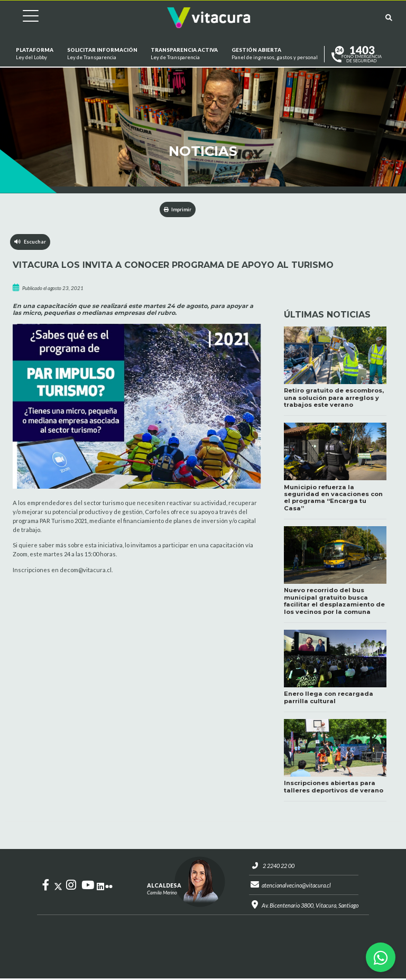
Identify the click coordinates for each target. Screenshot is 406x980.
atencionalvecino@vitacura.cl (296, 887)
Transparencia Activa (184, 54)
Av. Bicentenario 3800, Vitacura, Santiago (310, 907)
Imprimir (178, 209)
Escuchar (30, 242)
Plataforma (35, 54)
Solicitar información (102, 54)
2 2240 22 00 (276, 867)
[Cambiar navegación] (23, 18)
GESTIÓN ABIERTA (275, 54)
